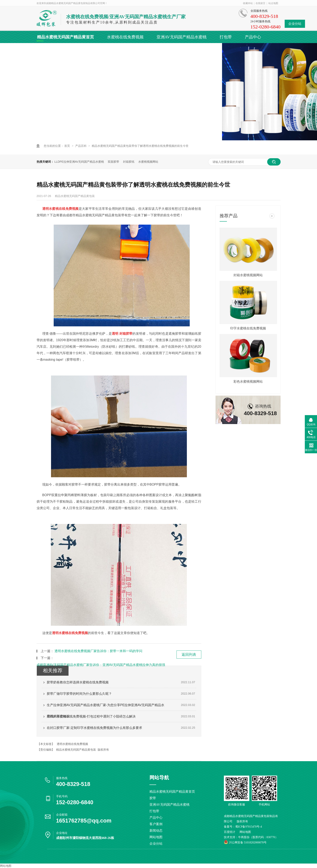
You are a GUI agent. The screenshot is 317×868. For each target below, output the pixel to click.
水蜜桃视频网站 (148, 162)
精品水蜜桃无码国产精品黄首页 (65, 37)
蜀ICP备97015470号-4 (249, 827)
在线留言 (260, 3)
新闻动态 (74, 49)
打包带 (226, 37)
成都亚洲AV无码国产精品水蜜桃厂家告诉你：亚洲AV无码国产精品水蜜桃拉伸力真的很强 (101, 665)
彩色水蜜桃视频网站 (248, 382)
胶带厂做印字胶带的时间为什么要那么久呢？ (79, 694)
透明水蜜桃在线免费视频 (72, 744)
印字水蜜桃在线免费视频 (248, 328)
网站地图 (156, 837)
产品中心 (253, 37)
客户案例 (45, 49)
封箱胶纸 (129, 162)
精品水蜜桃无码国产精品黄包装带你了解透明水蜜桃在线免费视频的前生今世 (140, 146)
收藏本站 (248, 3)
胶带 (153, 798)
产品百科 (81, 146)
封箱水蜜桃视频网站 (248, 275)
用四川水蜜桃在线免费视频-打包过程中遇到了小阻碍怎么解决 (91, 716)
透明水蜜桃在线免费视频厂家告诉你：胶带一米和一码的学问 (98, 651)
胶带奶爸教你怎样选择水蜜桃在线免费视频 (78, 682)
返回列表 (189, 655)
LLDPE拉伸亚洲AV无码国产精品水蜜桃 (79, 162)
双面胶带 (113, 162)
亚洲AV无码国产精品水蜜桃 (182, 37)
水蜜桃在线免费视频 (125, 37)
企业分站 (295, 24)
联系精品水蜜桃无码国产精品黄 (194, 49)
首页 (68, 146)
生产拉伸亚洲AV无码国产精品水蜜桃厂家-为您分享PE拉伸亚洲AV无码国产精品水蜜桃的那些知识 (106, 707)
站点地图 (273, 3)
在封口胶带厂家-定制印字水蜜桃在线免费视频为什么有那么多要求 (94, 728)
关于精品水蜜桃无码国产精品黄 (124, 49)
